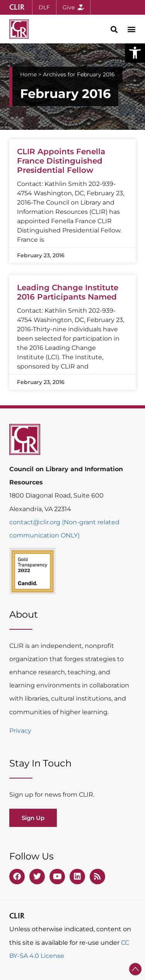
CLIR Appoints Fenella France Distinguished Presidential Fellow (61, 161)
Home (28, 74)
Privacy (20, 731)
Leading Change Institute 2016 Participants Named (68, 292)
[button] (135, 53)
